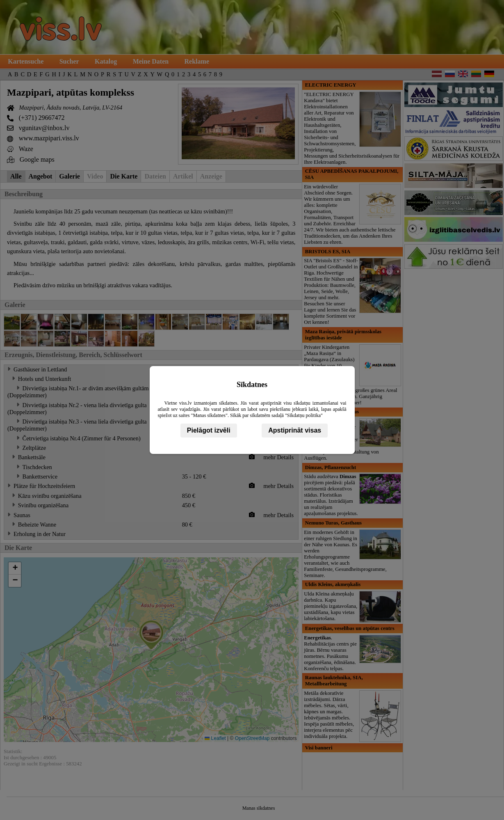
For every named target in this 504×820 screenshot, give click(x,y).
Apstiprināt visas (295, 430)
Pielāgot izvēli (209, 430)
